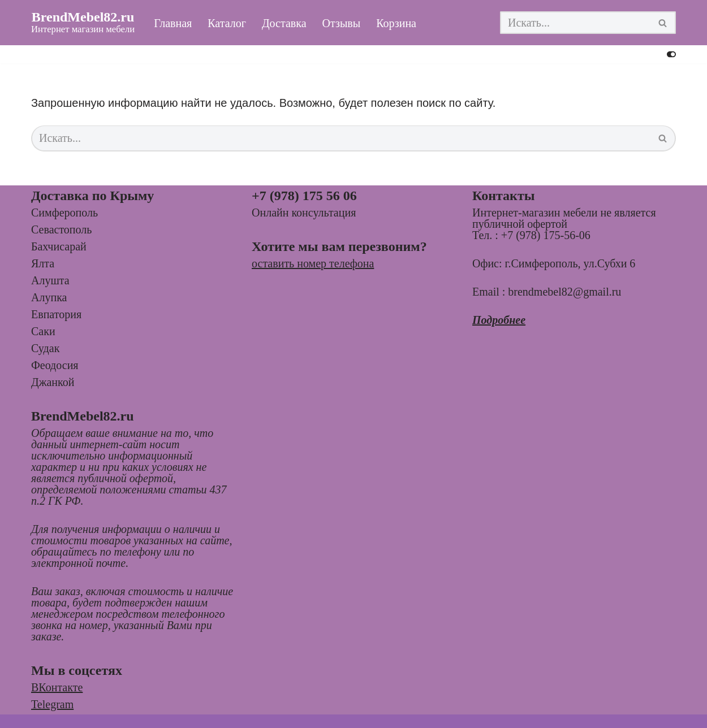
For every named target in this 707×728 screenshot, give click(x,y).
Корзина (396, 23)
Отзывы (342, 23)
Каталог (227, 23)
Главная (173, 23)
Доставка (284, 23)
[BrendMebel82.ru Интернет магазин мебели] (83, 23)
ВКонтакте (57, 687)
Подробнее (499, 320)
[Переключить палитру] (671, 54)
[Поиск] (575, 23)
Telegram (52, 704)
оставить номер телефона (313, 263)
